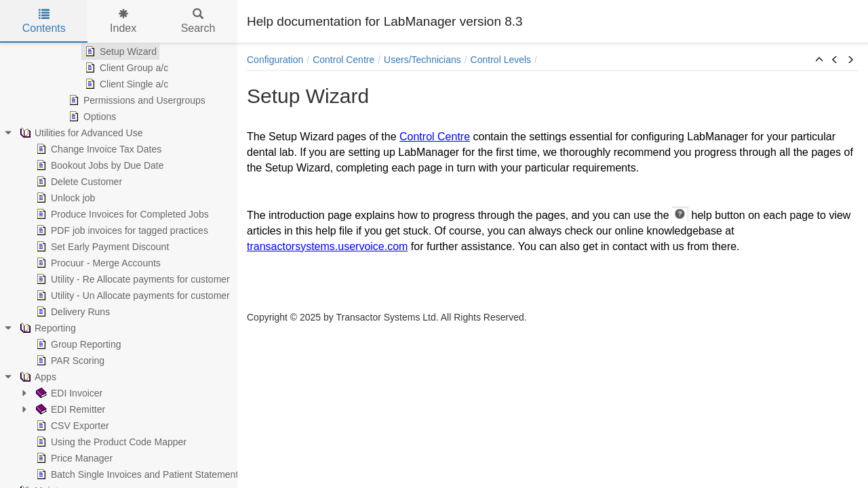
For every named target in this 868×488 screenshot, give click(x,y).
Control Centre (343, 60)
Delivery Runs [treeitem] (72, 312)
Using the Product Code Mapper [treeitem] (110, 442)
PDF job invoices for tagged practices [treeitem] (121, 230)
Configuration (275, 60)
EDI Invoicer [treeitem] (68, 393)
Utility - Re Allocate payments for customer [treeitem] (132, 279)
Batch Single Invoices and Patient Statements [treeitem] (138, 474)
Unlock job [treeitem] (64, 198)
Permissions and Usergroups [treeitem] (136, 100)
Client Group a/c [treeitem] (125, 68)
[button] (819, 60)
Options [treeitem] (91, 117)
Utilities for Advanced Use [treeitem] (80, 133)
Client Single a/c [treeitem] (125, 84)
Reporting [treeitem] (46, 328)
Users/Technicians (422, 60)
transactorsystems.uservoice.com (327, 246)
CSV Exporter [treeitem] (71, 426)
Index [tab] (123, 21)
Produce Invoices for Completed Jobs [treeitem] (121, 214)
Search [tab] (198, 21)
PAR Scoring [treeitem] (69, 361)
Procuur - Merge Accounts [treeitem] (97, 263)
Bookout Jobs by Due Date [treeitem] (99, 165)
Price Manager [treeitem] (73, 458)
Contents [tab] (44, 21)
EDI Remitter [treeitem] (69, 409)
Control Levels (501, 60)
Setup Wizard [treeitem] (119, 52)
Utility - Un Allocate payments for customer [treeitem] (132, 296)
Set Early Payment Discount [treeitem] (101, 247)
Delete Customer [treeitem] (78, 182)
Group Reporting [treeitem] (77, 344)
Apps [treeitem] (37, 377)
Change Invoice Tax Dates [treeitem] (97, 149)
